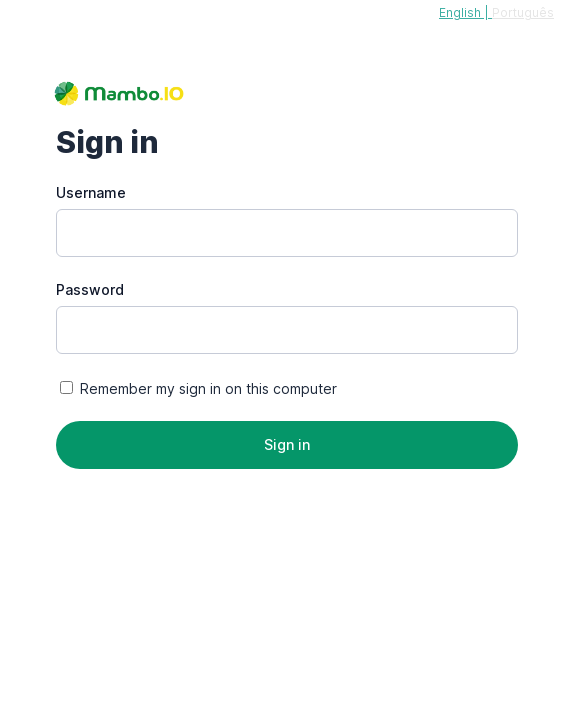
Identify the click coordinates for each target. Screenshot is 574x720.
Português (523, 12)
